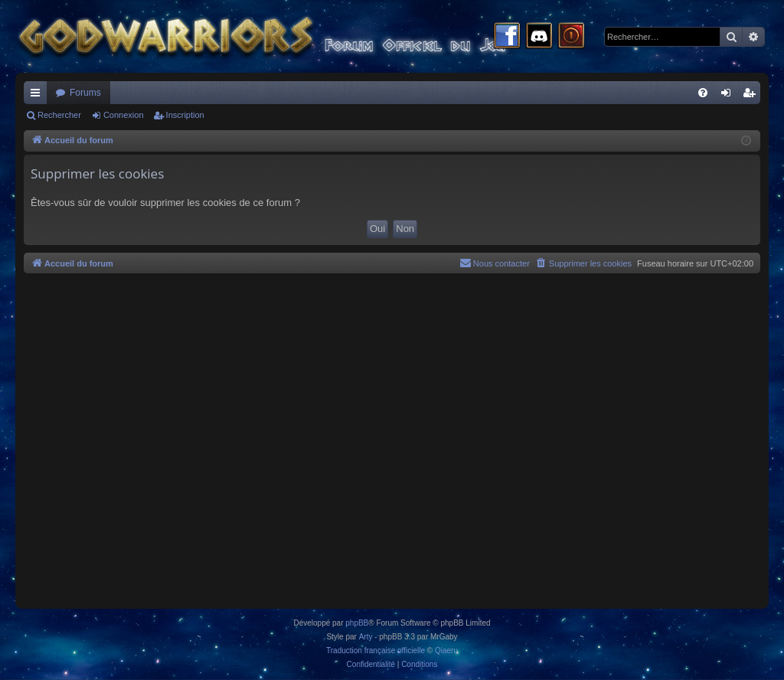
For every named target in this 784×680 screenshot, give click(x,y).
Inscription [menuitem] (752, 96)
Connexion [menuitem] (729, 96)
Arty (366, 637)
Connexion (124, 115)
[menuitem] (703, 93)
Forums (85, 93)
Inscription (185, 115)
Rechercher (59, 115)
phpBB (357, 623)
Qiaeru (446, 651)
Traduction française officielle (376, 651)
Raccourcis (38, 96)
